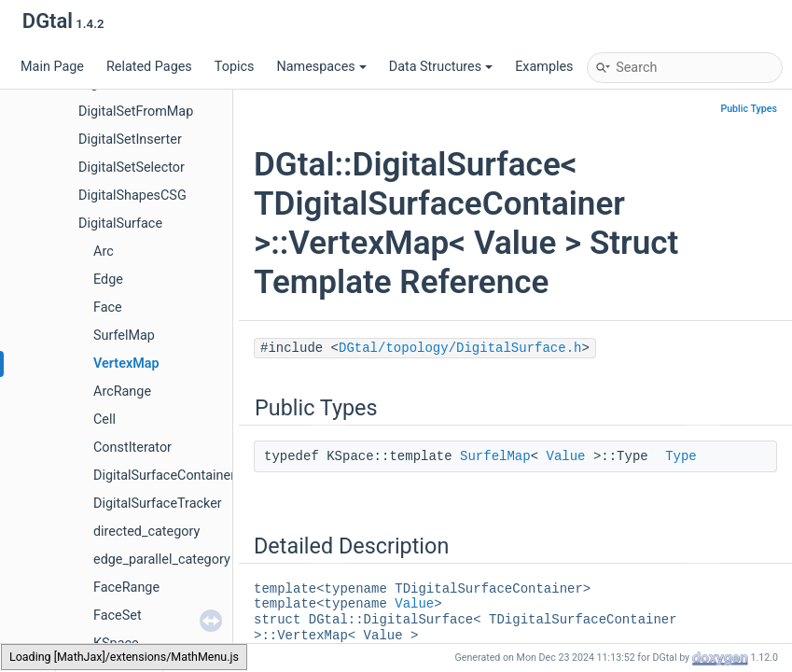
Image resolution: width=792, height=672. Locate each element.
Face (108, 308)
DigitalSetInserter (130, 140)
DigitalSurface (120, 224)
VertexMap (126, 364)
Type (681, 456)
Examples (544, 67)
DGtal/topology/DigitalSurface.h (460, 348)
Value (565, 456)
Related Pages (149, 67)
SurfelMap (124, 336)
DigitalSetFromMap (136, 112)
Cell (104, 420)
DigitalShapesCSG (132, 196)
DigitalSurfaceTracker (158, 504)
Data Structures (441, 67)
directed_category (146, 532)
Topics (235, 67)
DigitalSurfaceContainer (164, 476)
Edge (108, 280)
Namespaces (321, 67)
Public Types (749, 109)
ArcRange (122, 392)
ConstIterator (132, 448)
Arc (104, 252)
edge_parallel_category (162, 560)
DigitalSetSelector (132, 168)
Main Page (52, 67)
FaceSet (118, 616)
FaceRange (126, 588)
